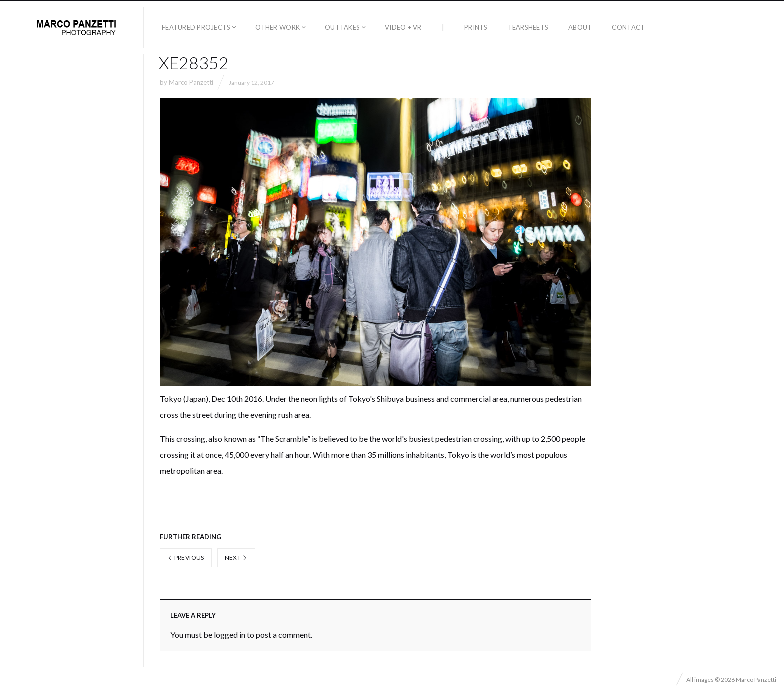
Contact (628, 27)
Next (236, 557)
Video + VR (403, 27)
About (580, 27)
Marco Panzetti (191, 82)
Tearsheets (528, 27)
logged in (230, 634)
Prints (476, 27)
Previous (186, 557)
